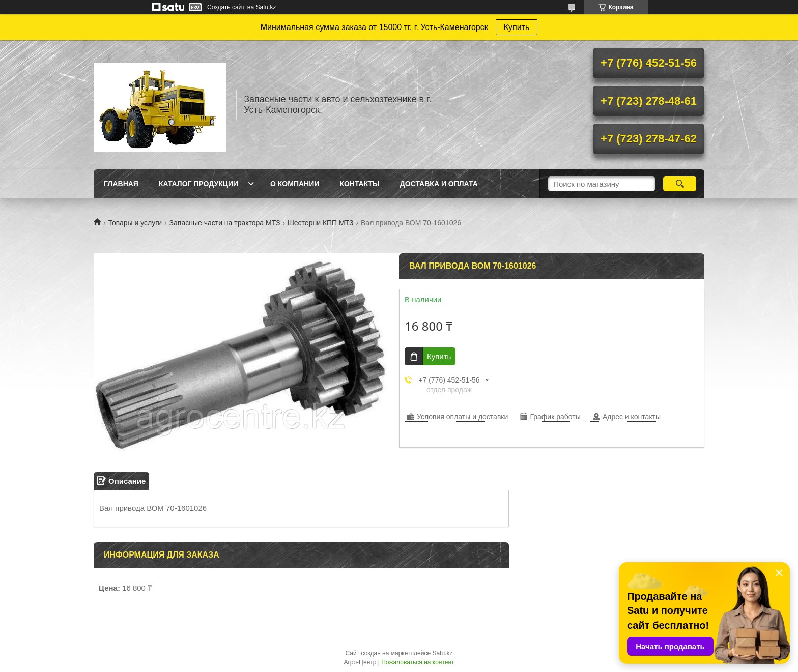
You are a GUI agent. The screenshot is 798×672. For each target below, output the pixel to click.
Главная (121, 184)
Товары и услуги (135, 223)
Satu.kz (442, 653)
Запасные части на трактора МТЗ (225, 223)
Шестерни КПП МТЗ (321, 223)
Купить (517, 27)
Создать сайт (226, 7)
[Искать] (680, 184)
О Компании (295, 184)
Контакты (359, 184)
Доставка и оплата (439, 184)
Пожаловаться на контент (418, 662)
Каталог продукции (198, 184)
